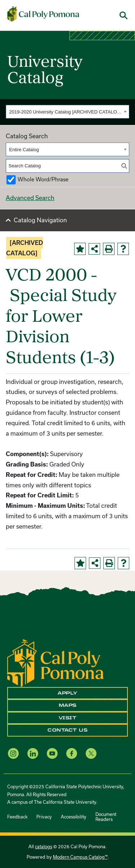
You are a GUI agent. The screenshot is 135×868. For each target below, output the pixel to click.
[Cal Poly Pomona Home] (43, 14)
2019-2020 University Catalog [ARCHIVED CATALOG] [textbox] (66, 112)
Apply (67, 693)
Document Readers (106, 817)
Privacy (44, 817)
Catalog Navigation (40, 220)
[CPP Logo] (55, 662)
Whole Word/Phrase (43, 179)
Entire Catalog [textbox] (24, 150)
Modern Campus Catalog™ (80, 857)
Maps (68, 705)
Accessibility (74, 817)
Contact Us (67, 730)
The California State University (65, 802)
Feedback (17, 817)
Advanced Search (30, 198)
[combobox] (67, 112)
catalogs (44, 846)
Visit (68, 718)
